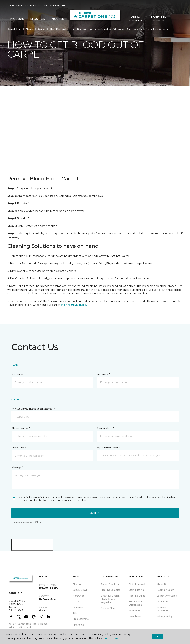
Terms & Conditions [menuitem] (163, 609)
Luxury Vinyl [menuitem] (80, 590)
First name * (18, 374)
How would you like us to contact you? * (33, 409)
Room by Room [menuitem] (165, 590)
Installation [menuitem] (135, 616)
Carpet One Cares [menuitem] (167, 596)
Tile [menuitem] (75, 613)
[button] (173, 19)
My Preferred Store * (108, 448)
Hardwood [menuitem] (79, 596)
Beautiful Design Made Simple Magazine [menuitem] (110, 599)
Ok (157, 636)
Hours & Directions (135, 19)
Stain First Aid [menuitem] (137, 590)
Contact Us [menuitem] (163, 602)
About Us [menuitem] (162, 584)
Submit (95, 513)
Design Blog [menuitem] (108, 608)
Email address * (105, 428)
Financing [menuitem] (78, 625)
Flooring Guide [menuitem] (137, 596)
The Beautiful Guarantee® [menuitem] (136, 603)
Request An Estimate (159, 19)
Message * (17, 467)
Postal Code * (19, 448)
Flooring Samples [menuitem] (111, 590)
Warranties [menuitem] (135, 611)
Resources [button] (38, 19)
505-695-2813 (58, 6)
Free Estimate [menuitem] (81, 619)
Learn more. (110, 638)
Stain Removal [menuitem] (137, 584)
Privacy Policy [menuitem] (164, 616)
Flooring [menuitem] (77, 584)
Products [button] (17, 19)
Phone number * (21, 428)
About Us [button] (58, 19)
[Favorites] (177, 19)
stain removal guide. (74, 305)
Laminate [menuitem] (78, 607)
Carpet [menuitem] (77, 602)
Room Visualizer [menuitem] (110, 584)
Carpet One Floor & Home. (33, 624)
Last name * (103, 374)
